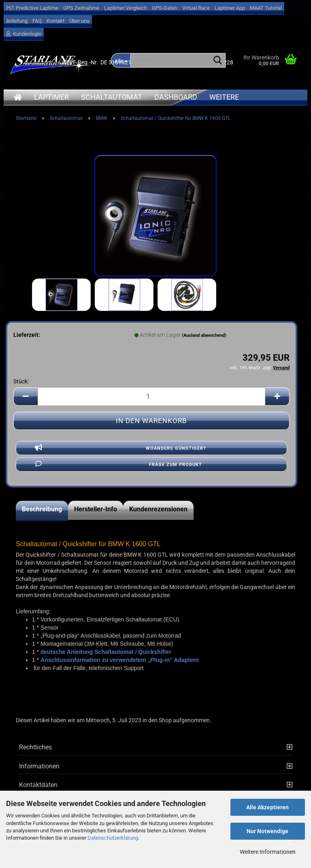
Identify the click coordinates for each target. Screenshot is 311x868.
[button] (26, 397)
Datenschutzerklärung (113, 838)
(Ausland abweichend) (204, 335)
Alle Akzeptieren (267, 807)
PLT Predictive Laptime (32, 8)
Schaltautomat (112, 97)
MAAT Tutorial (266, 8)
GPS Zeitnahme (81, 8)
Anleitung (17, 21)
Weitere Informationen (268, 852)
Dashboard (176, 97)
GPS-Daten (165, 8)
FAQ (37, 21)
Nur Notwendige (267, 831)
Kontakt (55, 21)
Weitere (224, 97)
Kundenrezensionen (158, 509)
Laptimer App (230, 8)
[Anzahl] (151, 397)
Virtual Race (196, 8)
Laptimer (51, 97)
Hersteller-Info (96, 509)
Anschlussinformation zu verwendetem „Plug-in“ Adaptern (120, 660)
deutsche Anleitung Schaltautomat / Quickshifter (106, 652)
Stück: (21, 381)
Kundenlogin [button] (24, 34)
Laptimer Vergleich (126, 8)
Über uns (79, 21)
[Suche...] (218, 61)
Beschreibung (42, 509)
